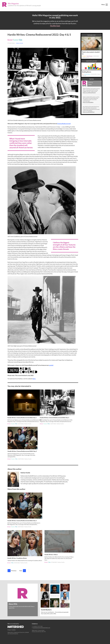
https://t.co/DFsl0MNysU (89, 112)
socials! (51, 365)
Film (21, 40)
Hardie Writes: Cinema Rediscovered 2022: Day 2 (55, 414)
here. (34, 379)
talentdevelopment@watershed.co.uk (42, 624)
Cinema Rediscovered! (64, 124)
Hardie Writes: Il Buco (47, 551)
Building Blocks (87, 72)
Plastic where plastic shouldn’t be (91, 53)
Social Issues (90, 56)
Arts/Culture (87, 74)
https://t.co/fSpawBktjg (88, 102)
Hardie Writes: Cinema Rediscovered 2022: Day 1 (22, 414)
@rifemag (87, 84)
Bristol (10, 40)
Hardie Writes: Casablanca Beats (50, 517)
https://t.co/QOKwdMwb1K (89, 93)
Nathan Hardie (28, 422)
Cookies (14, 626)
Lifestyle (84, 56)
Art (83, 74)
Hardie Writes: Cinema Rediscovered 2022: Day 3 (22, 451)
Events (16, 40)
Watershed (16, 623)
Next (23, 566)
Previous (12, 566)
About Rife (13, 600)
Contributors (46, 605)
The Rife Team (55, 26)
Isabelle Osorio (85, 57)
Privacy (9, 626)
